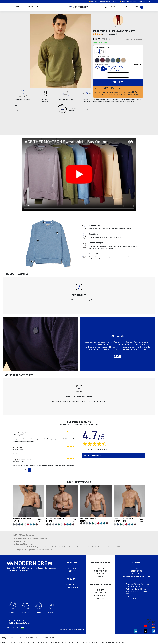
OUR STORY (72, 568)
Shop (17, 7)
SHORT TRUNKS (101, 571)
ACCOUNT (125, 7)
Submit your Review (93, 455)
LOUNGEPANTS (101, 593)
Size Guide (138, 65)
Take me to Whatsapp (25, 623)
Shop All (117, 356)
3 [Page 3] (26, 470)
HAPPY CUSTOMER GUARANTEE (137, 577)
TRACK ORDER (72, 587)
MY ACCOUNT (72, 585)
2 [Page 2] (22, 470)
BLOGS (72, 571)
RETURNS (136, 574)
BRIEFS (101, 568)
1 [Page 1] (18, 470)
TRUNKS (101, 574)
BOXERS (101, 599)
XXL (120, 69)
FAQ (136, 568)
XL (115, 69)
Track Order (32, 7)
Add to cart (118, 82)
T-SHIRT (101, 590)
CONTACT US (137, 571)
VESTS (101, 577)
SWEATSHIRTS (101, 596)
